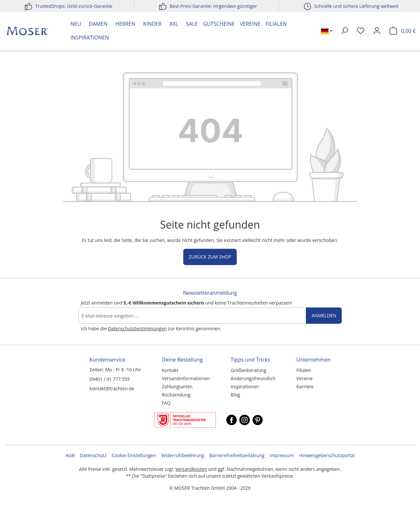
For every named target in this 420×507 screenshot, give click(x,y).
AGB (70, 455)
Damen (98, 24)
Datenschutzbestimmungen (137, 328)
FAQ (166, 403)
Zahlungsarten (177, 387)
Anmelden (324, 315)
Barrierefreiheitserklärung (237, 455)
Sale (192, 24)
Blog (235, 395)
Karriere (305, 387)
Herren (125, 24)
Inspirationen (90, 37)
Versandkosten (191, 469)
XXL (174, 24)
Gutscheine (219, 24)
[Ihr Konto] (377, 31)
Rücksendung (176, 395)
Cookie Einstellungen (134, 455)
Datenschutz (93, 455)
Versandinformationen (186, 378)
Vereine (250, 24)
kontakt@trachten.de (112, 388)
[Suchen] (344, 31)
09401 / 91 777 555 (110, 379)
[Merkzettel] (361, 31)
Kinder (152, 24)
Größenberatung (248, 370)
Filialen (276, 24)
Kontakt (170, 370)
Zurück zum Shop (210, 257)
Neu (76, 24)
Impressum (282, 455)
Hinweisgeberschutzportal (327, 455)
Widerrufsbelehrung (182, 455)
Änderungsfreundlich (253, 378)
